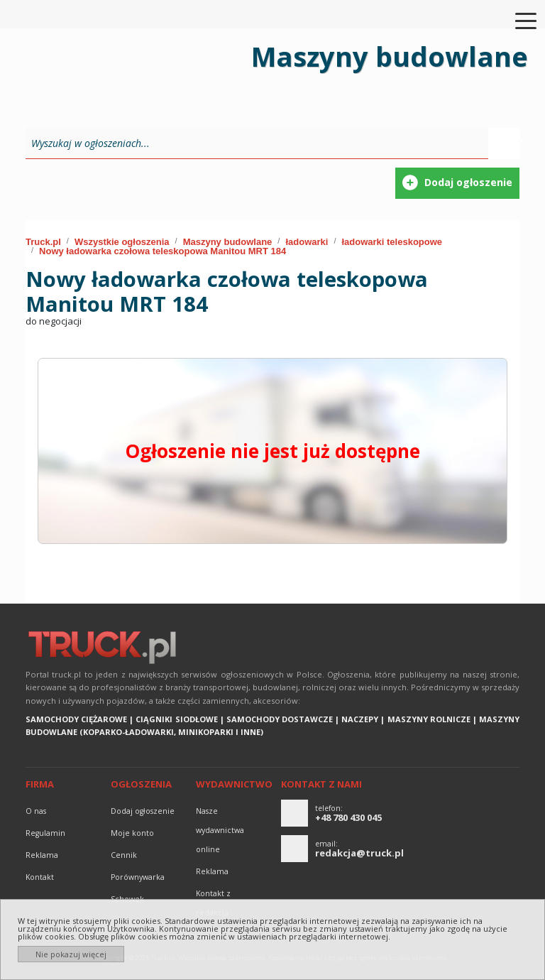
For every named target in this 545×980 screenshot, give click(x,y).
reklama (42, 855)
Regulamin (45, 833)
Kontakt (40, 877)
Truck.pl (43, 242)
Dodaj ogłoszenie (143, 811)
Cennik (124, 855)
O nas (36, 811)
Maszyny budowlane (228, 242)
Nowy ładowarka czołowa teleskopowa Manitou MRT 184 (163, 251)
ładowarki (307, 242)
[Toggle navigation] (517, 20)
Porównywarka (138, 877)
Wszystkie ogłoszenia (122, 242)
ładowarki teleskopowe (392, 242)
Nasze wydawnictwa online (220, 830)
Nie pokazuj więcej (71, 954)
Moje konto (132, 833)
